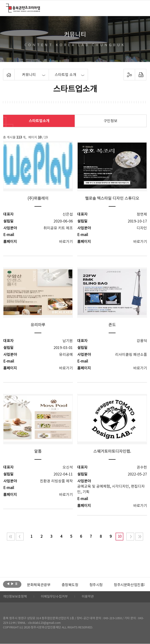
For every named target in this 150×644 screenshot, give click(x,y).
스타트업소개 (39, 121)
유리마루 (38, 325)
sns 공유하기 (129, 75)
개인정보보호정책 (15, 597)
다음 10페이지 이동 (130, 537)
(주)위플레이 (38, 199)
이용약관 (88, 597)
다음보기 (12, 584)
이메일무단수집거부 (54, 597)
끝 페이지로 (139, 537)
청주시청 (96, 585)
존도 (112, 325)
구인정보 (110, 121)
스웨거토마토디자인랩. (112, 452)
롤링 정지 (16, 584)
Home (4, 72)
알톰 (38, 452)
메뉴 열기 (141, 8)
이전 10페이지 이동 (20, 537)
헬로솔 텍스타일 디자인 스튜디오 (112, 199)
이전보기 (8, 584)
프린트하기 (140, 75)
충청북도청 (70, 585)
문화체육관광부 (39, 585)
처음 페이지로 (11, 537)
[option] (39, 585)
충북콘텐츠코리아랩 (7, 6)
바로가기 (66, 242)
